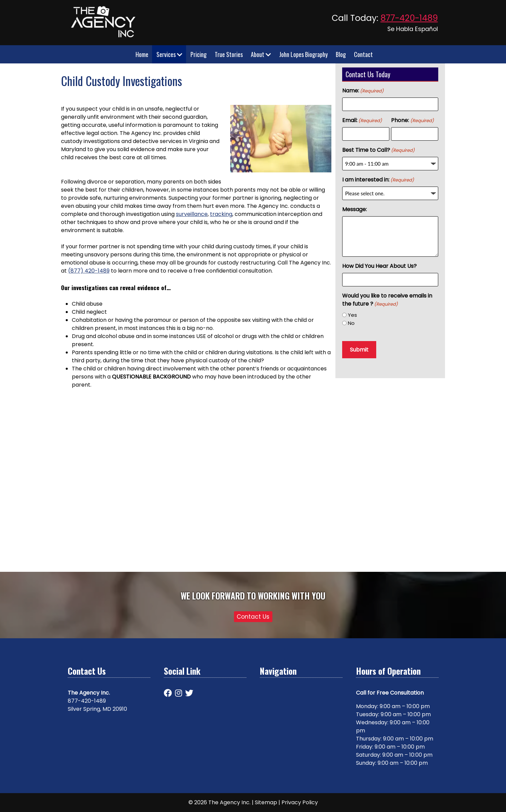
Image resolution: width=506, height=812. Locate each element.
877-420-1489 (409, 18)
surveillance (192, 214)
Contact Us (253, 617)
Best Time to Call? (378, 150)
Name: (363, 91)
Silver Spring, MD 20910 (97, 709)
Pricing (199, 54)
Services (169, 54)
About (261, 54)
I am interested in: (378, 180)
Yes (352, 315)
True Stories (229, 54)
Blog (341, 54)
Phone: (412, 120)
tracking (221, 214)
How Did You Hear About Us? (379, 266)
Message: (354, 209)
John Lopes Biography (303, 54)
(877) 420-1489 (89, 271)
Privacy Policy (300, 802)
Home (142, 54)
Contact (363, 54)
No (351, 323)
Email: (362, 120)
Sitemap (266, 802)
